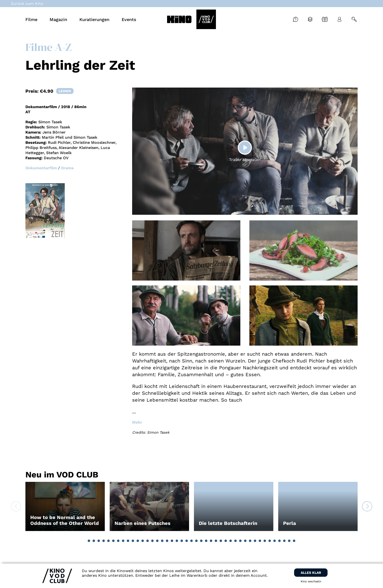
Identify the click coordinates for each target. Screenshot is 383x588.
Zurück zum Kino (27, 4)
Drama (67, 168)
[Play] (245, 147)
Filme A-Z (48, 47)
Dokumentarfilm (41, 168)
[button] (89, 541)
